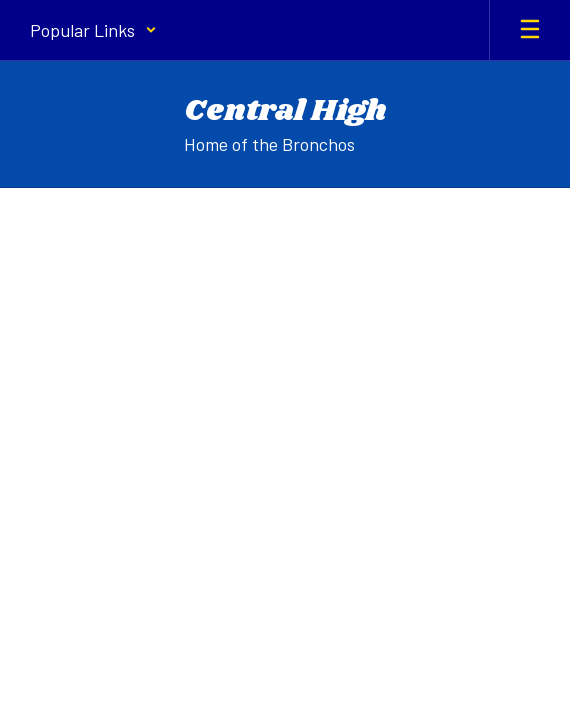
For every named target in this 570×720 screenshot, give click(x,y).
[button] (93, 30)
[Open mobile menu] (530, 30)
